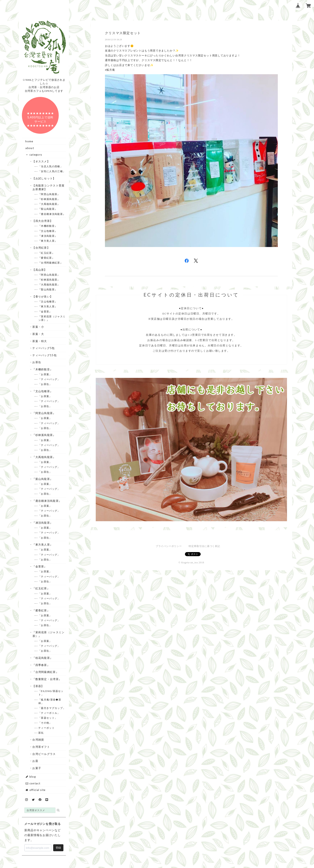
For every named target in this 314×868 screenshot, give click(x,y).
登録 (58, 848)
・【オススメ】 (41, 161)
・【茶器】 (38, 686)
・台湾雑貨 (38, 740)
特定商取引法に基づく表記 (204, 546)
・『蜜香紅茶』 (41, 610)
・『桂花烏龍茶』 (43, 658)
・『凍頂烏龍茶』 (43, 523)
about (30, 148)
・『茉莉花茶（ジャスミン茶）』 (49, 634)
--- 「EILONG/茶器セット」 (51, 693)
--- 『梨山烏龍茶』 (48, 209)
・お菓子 (37, 768)
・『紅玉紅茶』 (41, 588)
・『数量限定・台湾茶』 (47, 679)
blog (31, 777)
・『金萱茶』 (40, 566)
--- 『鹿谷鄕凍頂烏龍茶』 (52, 214)
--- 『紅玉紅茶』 (47, 253)
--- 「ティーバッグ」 (49, 379)
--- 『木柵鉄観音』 (48, 226)
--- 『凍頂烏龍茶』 (48, 236)
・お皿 (35, 761)
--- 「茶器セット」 (48, 718)
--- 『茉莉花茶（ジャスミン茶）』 (52, 318)
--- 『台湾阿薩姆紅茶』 (51, 263)
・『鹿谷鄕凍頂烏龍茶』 (47, 501)
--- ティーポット (47, 728)
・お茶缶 (37, 362)
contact (33, 783)
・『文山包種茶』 (43, 391)
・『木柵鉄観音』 (43, 369)
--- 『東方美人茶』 (48, 241)
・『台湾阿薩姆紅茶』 (46, 672)
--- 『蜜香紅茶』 (47, 258)
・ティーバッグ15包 (45, 355)
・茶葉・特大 (40, 341)
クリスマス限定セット (123, 33)
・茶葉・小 (38, 327)
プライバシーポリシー (169, 546)
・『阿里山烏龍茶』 (44, 413)
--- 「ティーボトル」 (49, 713)
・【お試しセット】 (44, 178)
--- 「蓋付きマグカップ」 (52, 708)
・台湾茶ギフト (41, 747)
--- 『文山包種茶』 (48, 231)
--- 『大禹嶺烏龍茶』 (49, 204)
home (29, 141)
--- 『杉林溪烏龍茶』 (49, 199)
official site (35, 790)
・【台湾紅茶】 (41, 248)
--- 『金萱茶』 (45, 312)
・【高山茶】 (40, 270)
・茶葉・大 (38, 334)
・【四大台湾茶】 (43, 221)
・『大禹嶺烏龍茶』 (44, 457)
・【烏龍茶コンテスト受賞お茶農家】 (49, 187)
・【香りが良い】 (43, 296)
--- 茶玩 (41, 733)
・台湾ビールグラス (44, 754)
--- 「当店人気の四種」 (51, 166)
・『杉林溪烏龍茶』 (44, 435)
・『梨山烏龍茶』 (43, 479)
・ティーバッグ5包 (44, 348)
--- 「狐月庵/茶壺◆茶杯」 (50, 701)
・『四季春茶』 (41, 665)
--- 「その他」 (45, 723)
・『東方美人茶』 (43, 545)
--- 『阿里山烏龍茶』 (49, 194)
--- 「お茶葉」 (45, 374)
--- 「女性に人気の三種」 (52, 171)
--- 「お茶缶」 (45, 384)
